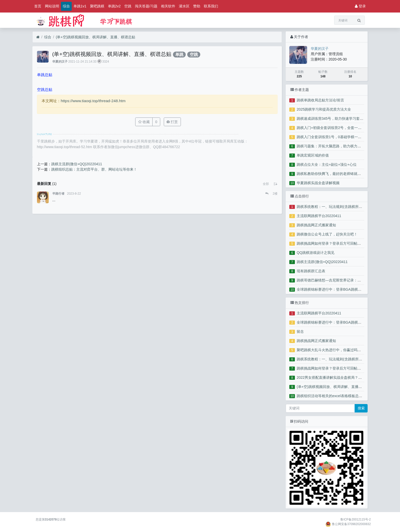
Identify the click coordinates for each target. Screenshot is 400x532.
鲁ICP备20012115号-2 (355, 519)
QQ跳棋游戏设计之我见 (316, 253)
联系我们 (211, 6)
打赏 (172, 122)
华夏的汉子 (60, 62)
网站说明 (52, 6)
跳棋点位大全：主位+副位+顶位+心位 (327, 164)
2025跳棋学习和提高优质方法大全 (324, 109)
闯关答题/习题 (146, 6)
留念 (300, 332)
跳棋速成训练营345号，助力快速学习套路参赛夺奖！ (339, 119)
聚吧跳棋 (97, 6)
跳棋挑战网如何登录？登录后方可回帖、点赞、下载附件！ (343, 243)
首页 (38, 6)
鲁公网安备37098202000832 (351, 524)
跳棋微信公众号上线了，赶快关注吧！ (327, 234)
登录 (360, 6)
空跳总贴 (45, 90)
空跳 (128, 6)
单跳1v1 (80, 6)
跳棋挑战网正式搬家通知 (316, 225)
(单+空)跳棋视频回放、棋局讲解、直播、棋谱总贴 (96, 37)
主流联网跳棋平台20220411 (319, 216)
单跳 (179, 55)
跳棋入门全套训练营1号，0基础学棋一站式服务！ (336, 137)
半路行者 (58, 194)
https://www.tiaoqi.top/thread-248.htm (93, 101)
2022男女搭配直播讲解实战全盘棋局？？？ (331, 377)
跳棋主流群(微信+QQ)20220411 (322, 262)
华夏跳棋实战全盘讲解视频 (318, 183)
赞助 (197, 6)
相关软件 (168, 6)
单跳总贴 (45, 75)
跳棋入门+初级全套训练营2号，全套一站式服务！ (336, 128)
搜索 (361, 408)
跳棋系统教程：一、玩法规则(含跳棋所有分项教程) (337, 207)
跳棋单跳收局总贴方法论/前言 (320, 100)
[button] (266, 184)
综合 (66, 6)
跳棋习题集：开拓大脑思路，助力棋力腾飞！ (332, 146)
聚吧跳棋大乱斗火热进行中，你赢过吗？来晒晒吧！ (338, 350)
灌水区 (184, 6)
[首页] (38, 37)
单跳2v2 (114, 6)
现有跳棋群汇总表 (311, 271)
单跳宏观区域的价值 (313, 155)
